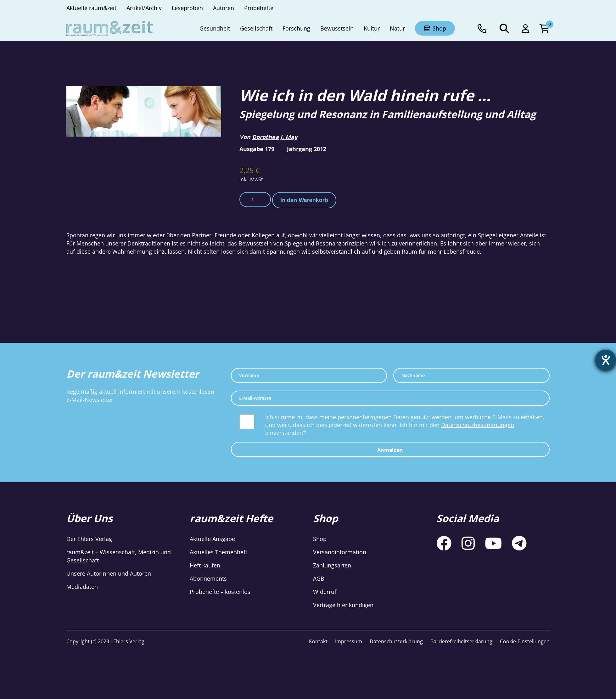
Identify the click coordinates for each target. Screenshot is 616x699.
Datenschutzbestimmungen (478, 425)
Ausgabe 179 (257, 149)
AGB (319, 578)
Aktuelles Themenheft (218, 552)
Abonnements (208, 578)
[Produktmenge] (255, 200)
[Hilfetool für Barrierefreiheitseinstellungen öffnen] (606, 360)
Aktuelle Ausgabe (212, 539)
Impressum (349, 641)
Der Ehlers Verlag (89, 539)
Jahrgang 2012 (307, 149)
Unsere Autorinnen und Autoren (109, 573)
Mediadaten (82, 587)
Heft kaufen (205, 565)
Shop (320, 539)
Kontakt (318, 641)
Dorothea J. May (275, 137)
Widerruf (325, 592)
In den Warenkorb (304, 200)
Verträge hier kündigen (343, 605)
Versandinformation (340, 552)
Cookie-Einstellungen (525, 641)
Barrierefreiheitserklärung (461, 641)
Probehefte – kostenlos (220, 592)
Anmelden (390, 450)
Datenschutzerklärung (396, 641)
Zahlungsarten (332, 565)
